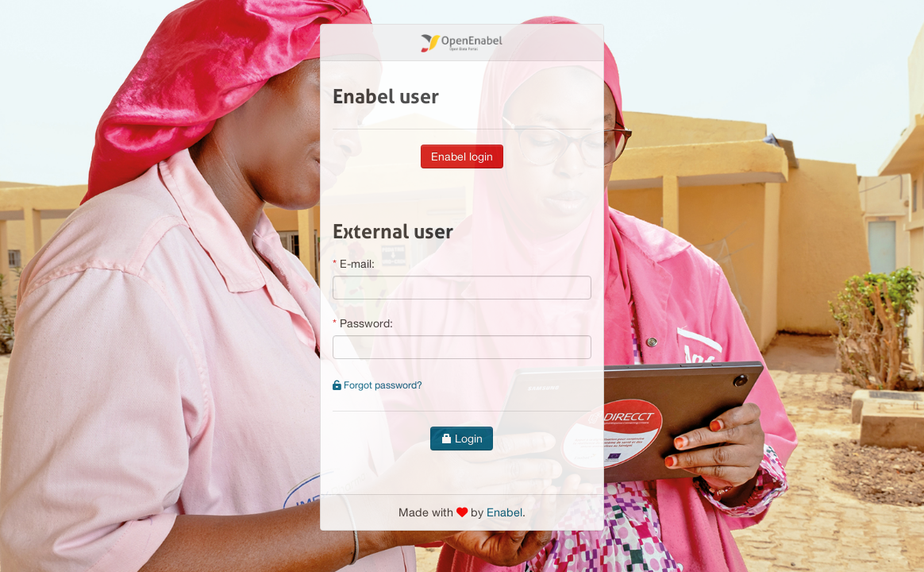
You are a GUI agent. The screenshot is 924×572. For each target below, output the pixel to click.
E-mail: (357, 264)
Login (462, 439)
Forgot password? (377, 385)
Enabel (504, 512)
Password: (366, 323)
